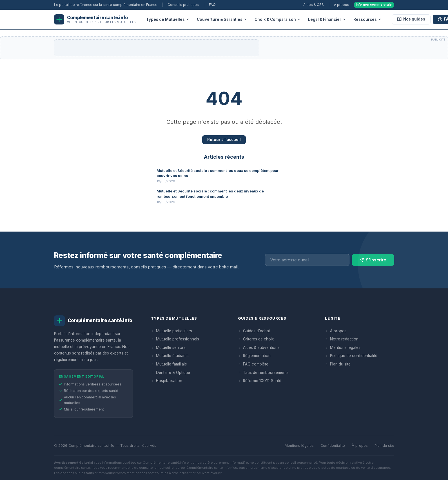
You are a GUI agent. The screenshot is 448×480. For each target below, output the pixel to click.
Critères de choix (256, 339)
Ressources (367, 19)
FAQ (212, 5)
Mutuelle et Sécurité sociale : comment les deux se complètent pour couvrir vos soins (218, 173)
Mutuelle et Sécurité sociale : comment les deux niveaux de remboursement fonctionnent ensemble (210, 194)
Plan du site (338, 364)
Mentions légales (343, 347)
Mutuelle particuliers (171, 331)
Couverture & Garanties (222, 19)
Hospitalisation (167, 381)
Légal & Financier (327, 19)
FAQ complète (253, 364)
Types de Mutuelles (168, 19)
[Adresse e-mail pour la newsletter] (307, 261)
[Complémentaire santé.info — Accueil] (95, 19)
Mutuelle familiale (169, 364)
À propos (342, 5)
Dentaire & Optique (170, 373)
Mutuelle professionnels (175, 339)
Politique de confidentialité (351, 356)
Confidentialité (333, 446)
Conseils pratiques (183, 5)
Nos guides (411, 19)
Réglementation (254, 356)
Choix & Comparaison (278, 19)
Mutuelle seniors (168, 347)
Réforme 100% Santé (260, 381)
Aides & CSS (314, 5)
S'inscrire (373, 261)
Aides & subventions (259, 347)
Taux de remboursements (263, 373)
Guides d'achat (254, 331)
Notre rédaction (342, 339)
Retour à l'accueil (224, 140)
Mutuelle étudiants (170, 356)
